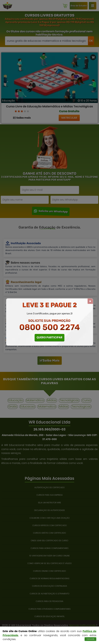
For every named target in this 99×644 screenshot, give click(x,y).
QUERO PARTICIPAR (49, 337)
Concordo (90, 639)
